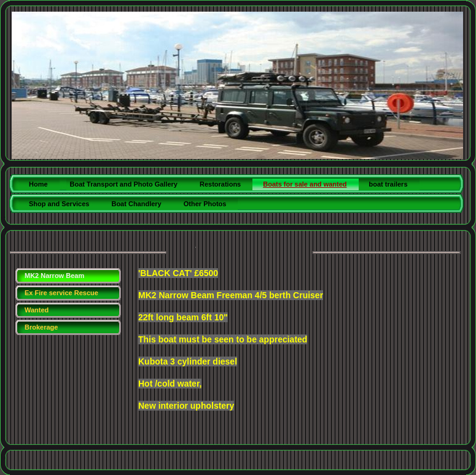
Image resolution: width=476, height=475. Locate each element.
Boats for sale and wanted (305, 184)
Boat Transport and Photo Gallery (124, 184)
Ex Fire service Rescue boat (61, 295)
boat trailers (388, 184)
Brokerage (41, 327)
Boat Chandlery (136, 204)
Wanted (37, 310)
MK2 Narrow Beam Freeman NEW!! (54, 278)
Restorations (220, 184)
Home (38, 184)
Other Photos (205, 204)
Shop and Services (59, 204)
